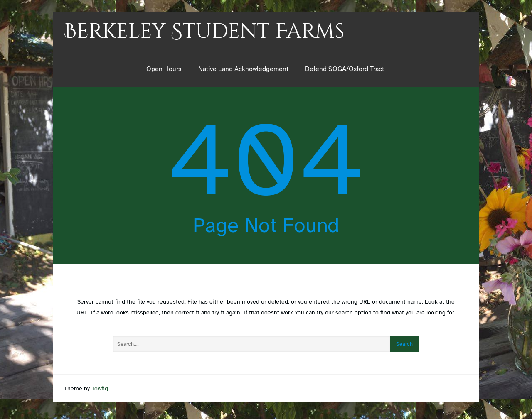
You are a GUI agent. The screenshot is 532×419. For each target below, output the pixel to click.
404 (266, 160)
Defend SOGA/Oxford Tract (345, 69)
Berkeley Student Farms (204, 32)
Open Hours (164, 69)
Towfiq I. (102, 388)
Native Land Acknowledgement (243, 69)
